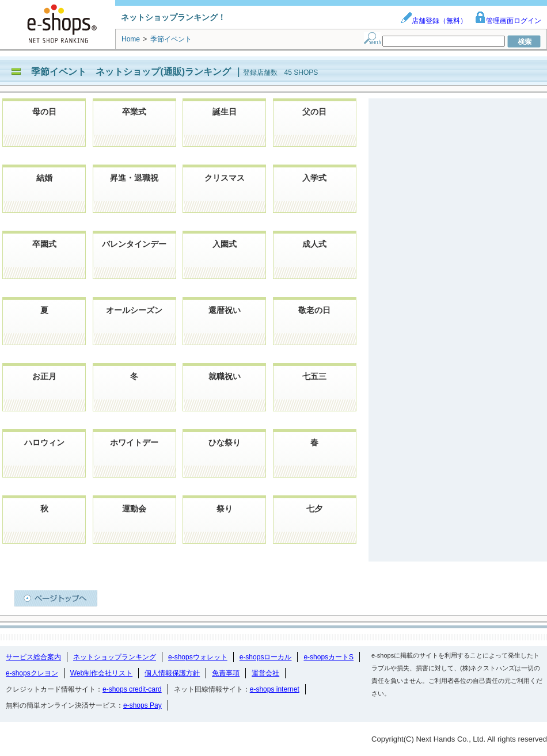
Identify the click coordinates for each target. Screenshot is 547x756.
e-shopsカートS (328, 657)
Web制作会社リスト (101, 673)
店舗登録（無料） (434, 21)
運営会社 (265, 673)
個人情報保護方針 (172, 673)
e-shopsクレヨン (32, 673)
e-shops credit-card (132, 689)
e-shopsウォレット (198, 657)
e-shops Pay (143, 705)
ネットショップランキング (115, 657)
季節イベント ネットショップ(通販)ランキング (132, 72)
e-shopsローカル (266, 657)
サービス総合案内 (33, 657)
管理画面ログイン (508, 21)
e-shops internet (275, 689)
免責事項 (226, 673)
